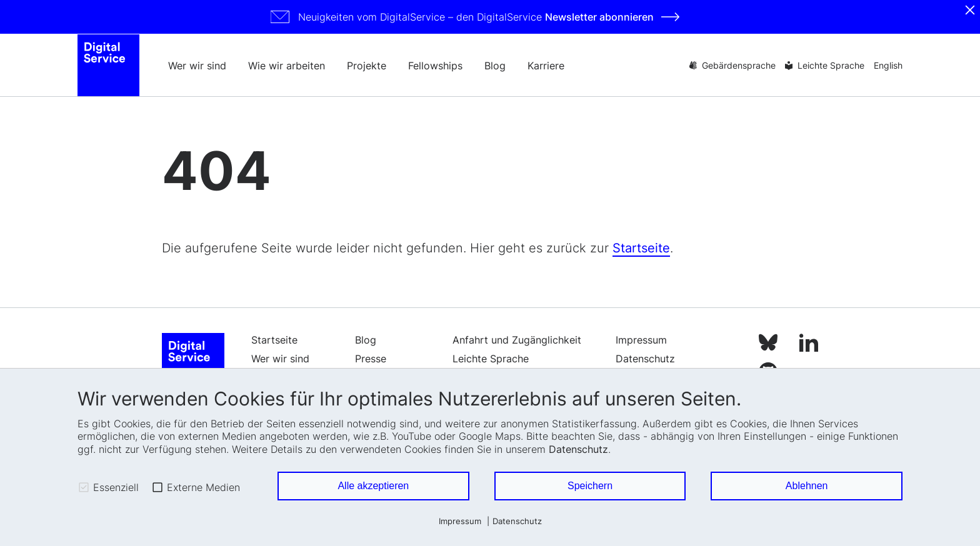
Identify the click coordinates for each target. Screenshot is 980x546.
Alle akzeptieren (373, 486)
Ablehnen (807, 486)
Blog (495, 66)
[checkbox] (84, 487)
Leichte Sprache (831, 65)
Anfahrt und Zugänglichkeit (517, 347)
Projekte (367, 66)
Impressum (460, 521)
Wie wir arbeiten (287, 66)
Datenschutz (578, 449)
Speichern (590, 486)
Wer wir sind (197, 66)
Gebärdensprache (739, 65)
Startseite (641, 256)
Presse (371, 366)
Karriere (546, 66)
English (888, 65)
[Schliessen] (970, 10)
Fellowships (435, 66)
